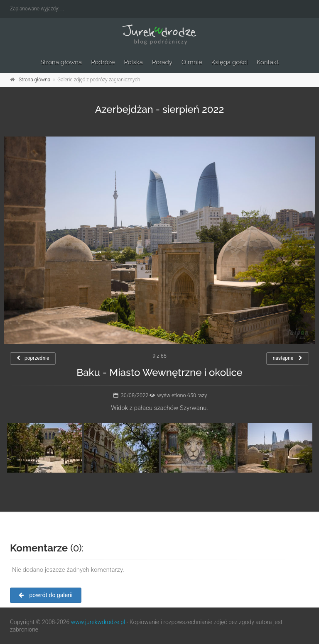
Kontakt (268, 62)
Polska (134, 62)
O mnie (192, 62)
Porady (162, 62)
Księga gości (229, 62)
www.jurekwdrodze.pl (98, 622)
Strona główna (61, 62)
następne (288, 358)
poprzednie (33, 358)
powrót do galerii (46, 595)
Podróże (103, 62)
